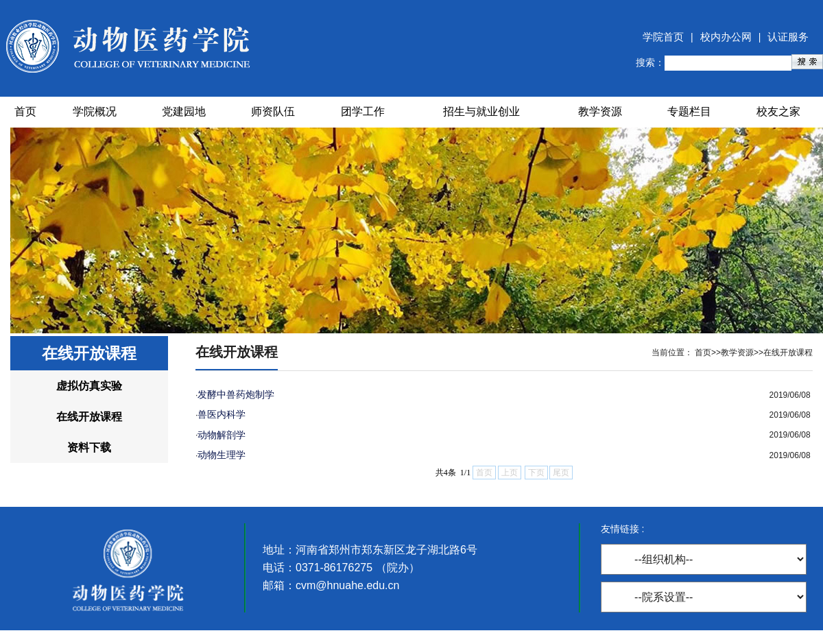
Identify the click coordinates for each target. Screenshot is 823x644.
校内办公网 (726, 37)
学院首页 (663, 37)
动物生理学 (222, 455)
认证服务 (788, 37)
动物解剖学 (222, 435)
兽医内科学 (222, 414)
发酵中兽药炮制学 (236, 394)
